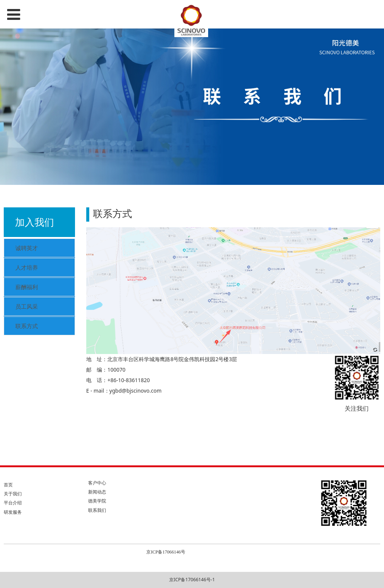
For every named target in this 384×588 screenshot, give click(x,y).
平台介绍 (13, 503)
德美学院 (97, 501)
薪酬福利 (27, 287)
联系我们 (97, 510)
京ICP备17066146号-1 (192, 580)
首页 (8, 485)
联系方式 (27, 326)
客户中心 (97, 483)
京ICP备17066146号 (166, 552)
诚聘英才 (27, 248)
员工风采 (27, 306)
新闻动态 (97, 492)
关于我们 (13, 494)
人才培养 (27, 267)
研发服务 (13, 512)
